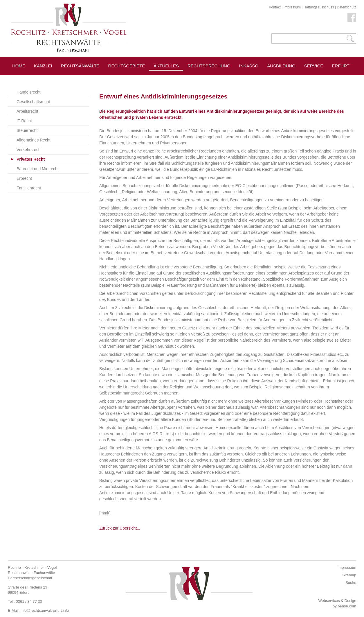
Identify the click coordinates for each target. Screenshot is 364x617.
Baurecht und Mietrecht (38, 169)
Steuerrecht (27, 130)
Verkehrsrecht (29, 150)
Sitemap (349, 575)
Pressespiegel (206, 79)
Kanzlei (43, 66)
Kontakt (275, 7)
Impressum (292, 7)
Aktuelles (166, 66)
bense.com (347, 606)
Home (19, 66)
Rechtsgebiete (127, 66)
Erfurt (341, 66)
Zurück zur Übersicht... (120, 528)
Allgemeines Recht (34, 140)
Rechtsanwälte (80, 66)
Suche (351, 583)
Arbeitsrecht (27, 111)
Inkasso (249, 66)
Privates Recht (31, 159)
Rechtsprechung (209, 66)
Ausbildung (281, 66)
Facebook (352, 17)
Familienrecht (29, 188)
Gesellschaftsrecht (33, 102)
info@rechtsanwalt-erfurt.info (45, 610)
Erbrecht (24, 178)
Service (314, 66)
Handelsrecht (29, 92)
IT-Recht (24, 121)
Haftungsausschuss (319, 7)
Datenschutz (346, 7)
